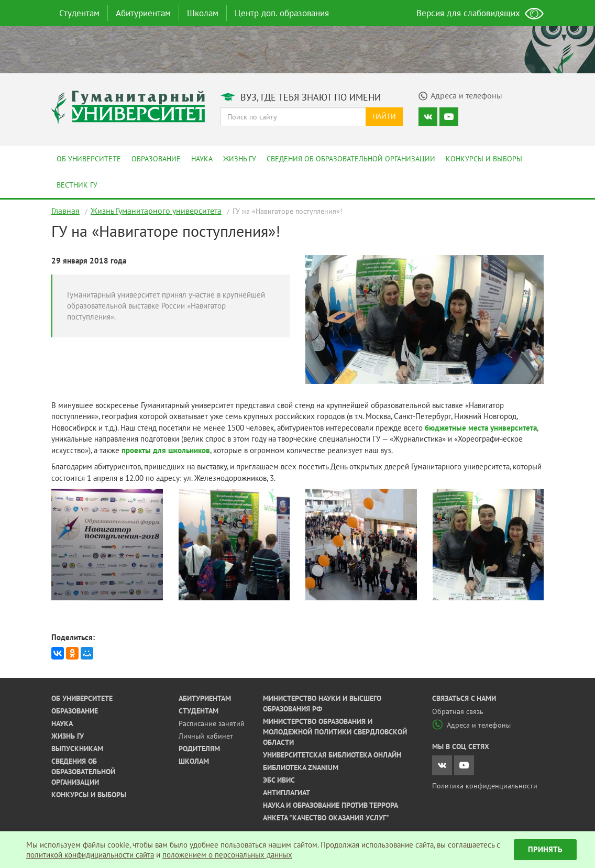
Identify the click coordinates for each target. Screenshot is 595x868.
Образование (156, 159)
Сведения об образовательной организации (351, 159)
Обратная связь (458, 711)
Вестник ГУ (77, 185)
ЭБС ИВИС (279, 780)
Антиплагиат (287, 793)
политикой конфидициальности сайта (90, 855)
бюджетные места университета (481, 428)
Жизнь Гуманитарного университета (156, 211)
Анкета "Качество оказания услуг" (326, 818)
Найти (384, 116)
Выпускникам (77, 749)
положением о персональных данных (227, 855)
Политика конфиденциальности (485, 786)
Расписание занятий (212, 723)
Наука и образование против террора (330, 805)
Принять (545, 849)
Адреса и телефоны (471, 725)
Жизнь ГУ (240, 159)
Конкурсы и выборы (484, 159)
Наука (202, 159)
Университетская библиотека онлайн (332, 755)
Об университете (89, 159)
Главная (65, 211)
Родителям (199, 749)
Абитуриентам (143, 13)
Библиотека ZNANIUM (301, 767)
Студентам (79, 13)
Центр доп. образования (282, 13)
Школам (203, 13)
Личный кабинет (206, 736)
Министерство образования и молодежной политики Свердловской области (335, 732)
